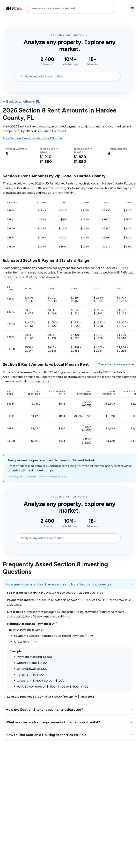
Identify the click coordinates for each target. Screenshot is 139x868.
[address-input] (71, 8)
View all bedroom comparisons (116, 364)
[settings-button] (132, 8)
